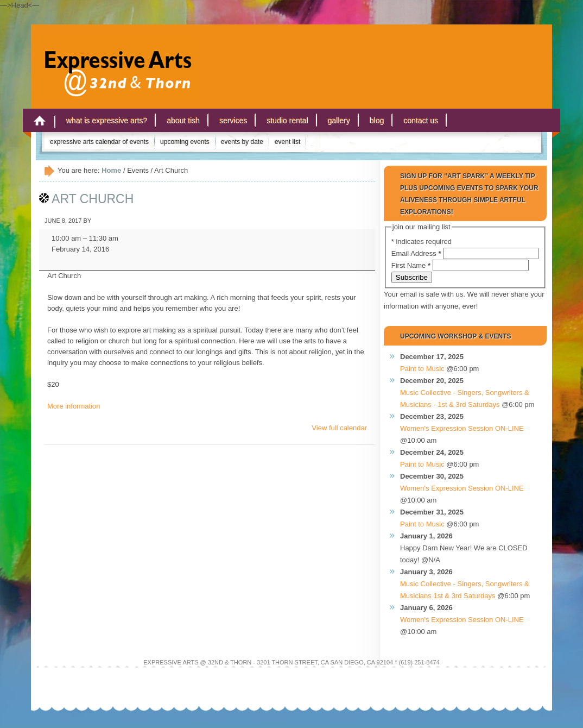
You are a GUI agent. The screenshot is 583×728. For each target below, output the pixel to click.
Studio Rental (287, 121)
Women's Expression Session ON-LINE (462, 428)
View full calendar (339, 428)
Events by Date (242, 142)
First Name (412, 265)
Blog (377, 121)
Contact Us (421, 121)
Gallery (339, 121)
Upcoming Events (185, 142)
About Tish (183, 121)
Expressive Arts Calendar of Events (99, 142)
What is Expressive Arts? (107, 121)
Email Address (417, 253)
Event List (287, 142)
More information (74, 406)
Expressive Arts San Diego (112, 59)
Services (233, 121)
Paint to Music (422, 369)
